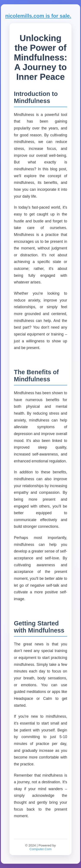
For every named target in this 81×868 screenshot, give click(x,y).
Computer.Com (40, 849)
